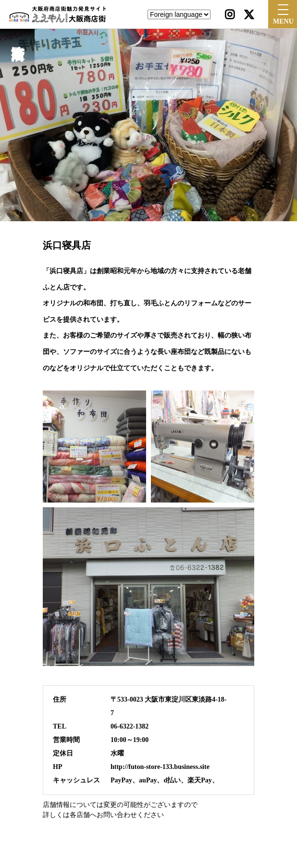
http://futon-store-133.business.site (160, 767)
